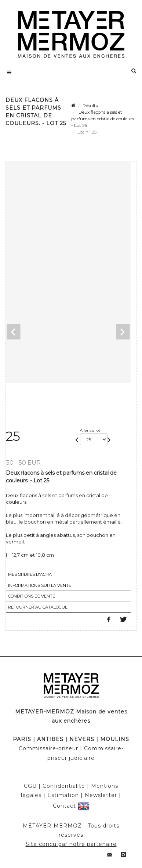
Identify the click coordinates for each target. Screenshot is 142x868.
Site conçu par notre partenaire (71, 844)
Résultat (91, 105)
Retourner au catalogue (38, 607)
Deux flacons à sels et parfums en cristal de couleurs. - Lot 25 (103, 119)
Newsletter (101, 795)
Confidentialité (64, 786)
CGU (30, 786)
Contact (64, 805)
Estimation (63, 795)
